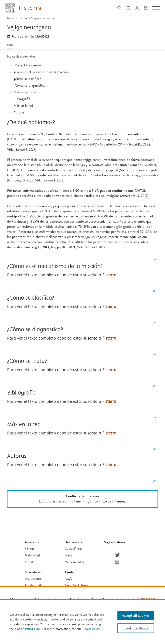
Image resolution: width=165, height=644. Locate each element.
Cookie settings (25, 629)
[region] (82, 622)
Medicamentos (74, 562)
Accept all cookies (136, 616)
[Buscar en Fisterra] (119, 8)
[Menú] (156, 8)
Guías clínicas (73, 549)
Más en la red (23, 106)
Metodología (33, 555)
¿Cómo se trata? (25, 92)
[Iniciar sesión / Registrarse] (137, 8)
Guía (10, 45)
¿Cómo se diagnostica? (30, 85)
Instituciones (33, 579)
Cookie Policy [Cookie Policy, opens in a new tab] (91, 629)
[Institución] (146, 8)
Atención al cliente (76, 585)
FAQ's (68, 579)
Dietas (68, 555)
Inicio (11, 18)
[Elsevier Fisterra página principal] (23, 8)
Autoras (19, 112)
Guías (23, 18)
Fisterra (30, 549)
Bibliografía (22, 99)
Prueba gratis (33, 585)
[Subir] (155, 260)
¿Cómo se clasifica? (27, 79)
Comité (30, 562)
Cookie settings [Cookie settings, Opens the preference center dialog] (136, 628)
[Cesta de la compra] (128, 8)
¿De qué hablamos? (27, 65)
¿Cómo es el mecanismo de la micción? (42, 72)
